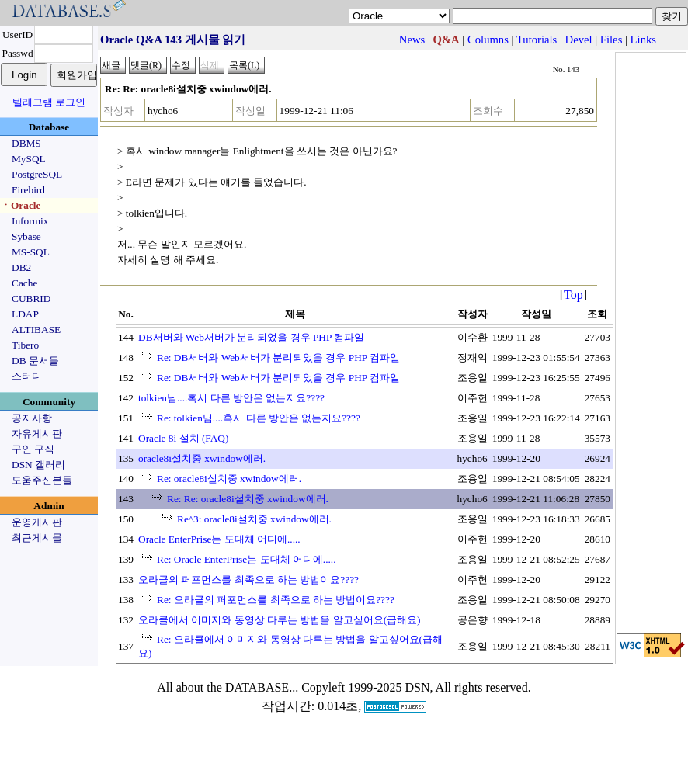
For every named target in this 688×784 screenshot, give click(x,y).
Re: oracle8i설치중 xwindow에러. (229, 479)
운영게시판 (37, 522)
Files (612, 40)
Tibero (25, 345)
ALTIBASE (36, 330)
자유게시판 (37, 434)
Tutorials (537, 40)
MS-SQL (31, 252)
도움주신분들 (42, 480)
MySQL (29, 159)
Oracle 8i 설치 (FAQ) (183, 438)
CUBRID (31, 298)
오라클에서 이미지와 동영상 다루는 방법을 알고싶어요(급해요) (280, 620)
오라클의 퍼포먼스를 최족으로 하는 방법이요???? (248, 579)
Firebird (28, 190)
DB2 (21, 267)
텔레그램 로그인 (49, 102)
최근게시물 (37, 538)
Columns (488, 40)
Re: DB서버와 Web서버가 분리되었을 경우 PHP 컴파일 (278, 357)
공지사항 (32, 418)
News (412, 40)
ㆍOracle (21, 205)
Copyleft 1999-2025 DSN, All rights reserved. (416, 687)
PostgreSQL (37, 174)
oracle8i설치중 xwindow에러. (202, 458)
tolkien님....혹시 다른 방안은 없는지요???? (231, 398)
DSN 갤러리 (38, 465)
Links (643, 40)
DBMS (26, 143)
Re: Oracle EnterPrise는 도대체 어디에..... (247, 559)
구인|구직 (33, 449)
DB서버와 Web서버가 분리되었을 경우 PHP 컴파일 (251, 337)
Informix (30, 221)
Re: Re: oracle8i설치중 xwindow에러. (248, 499)
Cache (24, 283)
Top (573, 295)
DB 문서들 (35, 361)
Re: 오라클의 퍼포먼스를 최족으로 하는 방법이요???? (276, 600)
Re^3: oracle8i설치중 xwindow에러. (254, 519)
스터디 (27, 376)
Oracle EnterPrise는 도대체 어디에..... (219, 539)
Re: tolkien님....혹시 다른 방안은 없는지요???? (259, 418)
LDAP (25, 314)
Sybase (26, 236)
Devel (579, 40)
